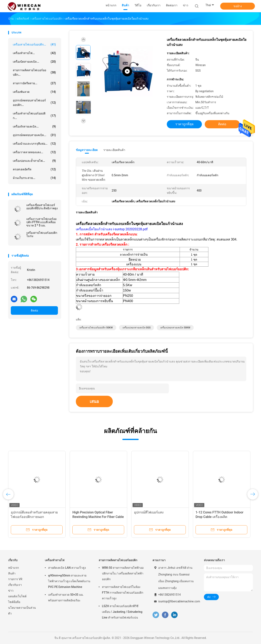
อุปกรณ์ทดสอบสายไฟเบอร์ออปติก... (34, 103)
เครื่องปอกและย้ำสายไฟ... (34, 161)
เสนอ (94, 401)
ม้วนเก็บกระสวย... (34, 178)
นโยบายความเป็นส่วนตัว (22, 611)
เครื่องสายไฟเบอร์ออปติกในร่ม (42, 234)
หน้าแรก (13, 568)
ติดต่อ (34, 310)
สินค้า (12, 573)
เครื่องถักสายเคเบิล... (34, 126)
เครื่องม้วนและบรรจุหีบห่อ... (34, 144)
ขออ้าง (238, 6)
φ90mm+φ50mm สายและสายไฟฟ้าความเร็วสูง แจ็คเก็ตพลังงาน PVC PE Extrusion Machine (69, 581)
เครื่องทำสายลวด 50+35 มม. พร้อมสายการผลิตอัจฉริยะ (66, 597)
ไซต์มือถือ (14, 602)
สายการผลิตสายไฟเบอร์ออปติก (118, 560)
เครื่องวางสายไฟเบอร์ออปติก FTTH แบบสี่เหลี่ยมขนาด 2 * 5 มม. (41, 222)
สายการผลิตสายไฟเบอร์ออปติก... (34, 72)
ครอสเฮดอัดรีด (34, 169)
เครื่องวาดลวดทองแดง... (34, 152)
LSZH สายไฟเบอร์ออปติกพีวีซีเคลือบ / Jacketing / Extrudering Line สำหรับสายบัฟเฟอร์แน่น (122, 612)
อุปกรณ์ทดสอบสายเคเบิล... (34, 135)
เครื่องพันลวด (34, 92)
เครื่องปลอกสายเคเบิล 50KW (175, 328)
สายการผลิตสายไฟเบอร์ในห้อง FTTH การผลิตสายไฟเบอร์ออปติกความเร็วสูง (123, 593)
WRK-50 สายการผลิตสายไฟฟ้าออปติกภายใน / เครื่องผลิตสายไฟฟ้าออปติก (123, 573)
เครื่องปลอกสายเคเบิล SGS (137, 328)
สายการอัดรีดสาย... (34, 83)
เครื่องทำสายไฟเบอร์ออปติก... (34, 116)
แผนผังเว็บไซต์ (17, 596)
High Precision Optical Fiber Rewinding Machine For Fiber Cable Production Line (98, 517)
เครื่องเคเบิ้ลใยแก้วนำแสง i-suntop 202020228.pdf (112, 229)
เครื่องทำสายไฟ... (34, 53)
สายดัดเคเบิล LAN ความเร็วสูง (67, 568)
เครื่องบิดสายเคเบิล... (34, 62)
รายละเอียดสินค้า (114, 150)
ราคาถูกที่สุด (184, 124)
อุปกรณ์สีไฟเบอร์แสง (149, 512)
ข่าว (11, 591)
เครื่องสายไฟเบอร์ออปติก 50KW (96, 328)
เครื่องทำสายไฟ (55, 560)
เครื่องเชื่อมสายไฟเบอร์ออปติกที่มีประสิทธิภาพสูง (42, 207)
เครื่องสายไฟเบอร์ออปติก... (34, 44)
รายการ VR (15, 579)
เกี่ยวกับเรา (15, 585)
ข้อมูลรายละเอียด (87, 150)
